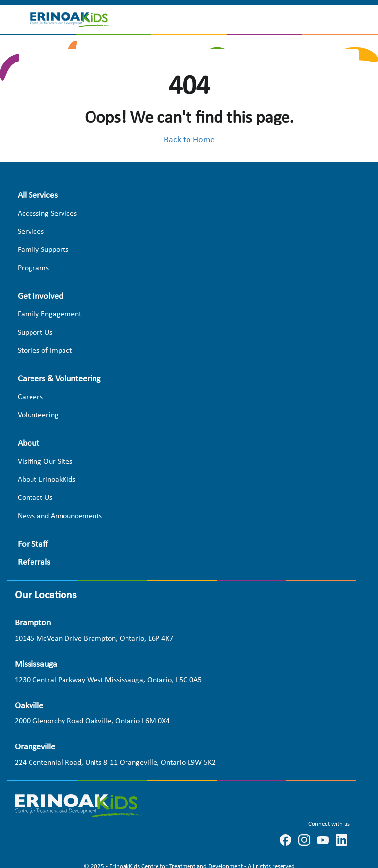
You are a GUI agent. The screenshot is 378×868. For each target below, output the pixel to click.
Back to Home (189, 140)
